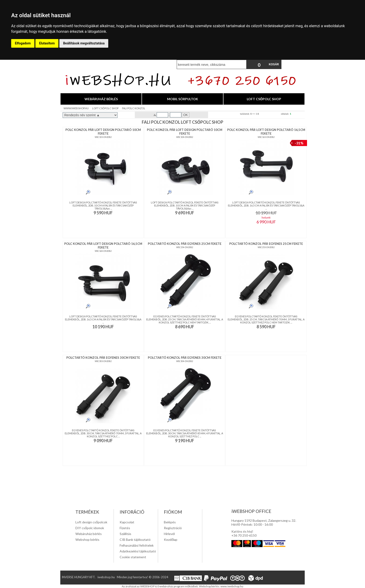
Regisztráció (173, 528)
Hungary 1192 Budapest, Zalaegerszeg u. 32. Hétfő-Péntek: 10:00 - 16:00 (264, 522)
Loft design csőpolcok (91, 522)
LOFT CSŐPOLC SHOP (264, 99)
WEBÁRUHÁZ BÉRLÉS (101, 99)
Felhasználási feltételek (137, 545)
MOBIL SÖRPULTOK (183, 99)
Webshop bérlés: (210, 586)
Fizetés (125, 528)
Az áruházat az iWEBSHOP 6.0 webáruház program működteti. (160, 586)
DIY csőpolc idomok (90, 528)
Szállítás (125, 534)
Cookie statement (133, 557)
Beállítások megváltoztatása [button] (84, 43)
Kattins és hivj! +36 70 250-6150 (244, 533)
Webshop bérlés (87, 540)
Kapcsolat (127, 522)
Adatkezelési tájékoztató (138, 551)
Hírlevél (169, 534)
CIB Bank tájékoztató (135, 540)
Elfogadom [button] (23, 43)
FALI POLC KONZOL (134, 108)
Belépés (170, 522)
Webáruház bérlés (89, 534)
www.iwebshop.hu (232, 586)
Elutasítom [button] (47, 43)
